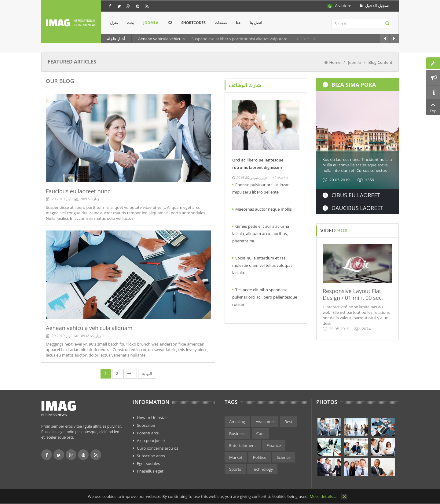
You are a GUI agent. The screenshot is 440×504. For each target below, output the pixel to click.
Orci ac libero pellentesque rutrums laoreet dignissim (258, 164)
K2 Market (280, 178)
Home (335, 62)
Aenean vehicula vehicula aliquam (89, 328)
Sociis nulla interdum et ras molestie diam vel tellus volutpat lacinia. (262, 265)
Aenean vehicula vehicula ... (164, 39)
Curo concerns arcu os (158, 448)
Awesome (265, 422)
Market (236, 457)
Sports (235, 469)
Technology (262, 469)
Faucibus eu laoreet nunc (78, 191)
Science (284, 457)
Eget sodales (148, 463)
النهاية (147, 373)
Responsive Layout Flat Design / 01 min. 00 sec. (353, 294)
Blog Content (380, 62)
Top (433, 107)
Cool (260, 433)
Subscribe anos (151, 456)
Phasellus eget (150, 471)
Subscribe (146, 425)
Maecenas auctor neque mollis (264, 209)
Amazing (237, 422)
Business (237, 433)
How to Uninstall (152, 418)
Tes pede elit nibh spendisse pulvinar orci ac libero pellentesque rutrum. (265, 297)
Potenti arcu (148, 433)
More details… (323, 496)
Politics (260, 457)
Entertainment (243, 445)
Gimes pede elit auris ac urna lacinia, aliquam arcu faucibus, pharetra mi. (261, 234)
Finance (274, 445)
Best (289, 422)
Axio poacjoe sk (151, 441)
